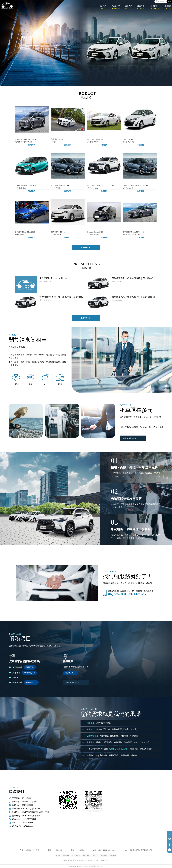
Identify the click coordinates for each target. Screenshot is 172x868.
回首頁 (58, 855)
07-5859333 (58, 850)
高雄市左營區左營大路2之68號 (141, 850)
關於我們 (66, 855)
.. (92, 866)
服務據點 (113, 855)
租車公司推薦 (74, 861)
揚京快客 (78, 866)
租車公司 (66, 861)
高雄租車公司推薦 (93, 861)
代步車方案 (76, 855)
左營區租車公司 (104, 861)
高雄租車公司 (83, 861)
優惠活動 (104, 855)
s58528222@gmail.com (107, 850)
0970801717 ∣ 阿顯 (32, 850)
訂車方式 (95, 855)
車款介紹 (86, 855)
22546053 (80, 850)
